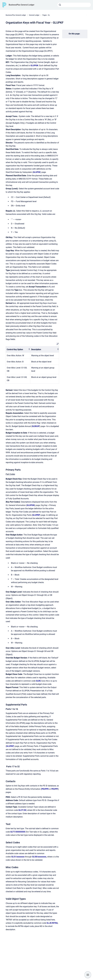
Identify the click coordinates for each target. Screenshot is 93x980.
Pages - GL (46, 15)
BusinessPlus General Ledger (22, 5)
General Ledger (34, 15)
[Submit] (60, 5)
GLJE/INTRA (52, 923)
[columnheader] (18, 349)
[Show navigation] (88, 975)
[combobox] (74, 5)
